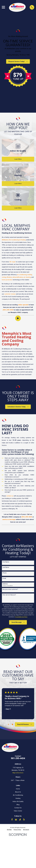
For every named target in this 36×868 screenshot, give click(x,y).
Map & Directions (18, 773)
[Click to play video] (18, 318)
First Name (6, 562)
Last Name (6, 567)
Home (18, 789)
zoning (4, 277)
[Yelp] (24, 819)
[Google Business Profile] (16, 819)
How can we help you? (9, 595)
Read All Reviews (25, 724)
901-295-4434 (18, 758)
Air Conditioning (18, 795)
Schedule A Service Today (18, 407)
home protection (7, 280)
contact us (10, 496)
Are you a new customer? (10, 589)
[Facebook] (12, 819)
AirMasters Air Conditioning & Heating (14, 240)
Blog (18, 805)
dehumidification (18, 277)
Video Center (18, 811)
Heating (18, 798)
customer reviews (10, 294)
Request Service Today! (18, 61)
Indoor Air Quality (18, 801)
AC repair (13, 262)
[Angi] (20, 819)
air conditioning (22, 275)
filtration (9, 277)
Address (5, 584)
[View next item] (13, 724)
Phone (5, 573)
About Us (18, 792)
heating (30, 275)
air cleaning (27, 277)
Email (4, 578)
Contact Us (18, 808)
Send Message (18, 622)
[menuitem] (9, 830)
